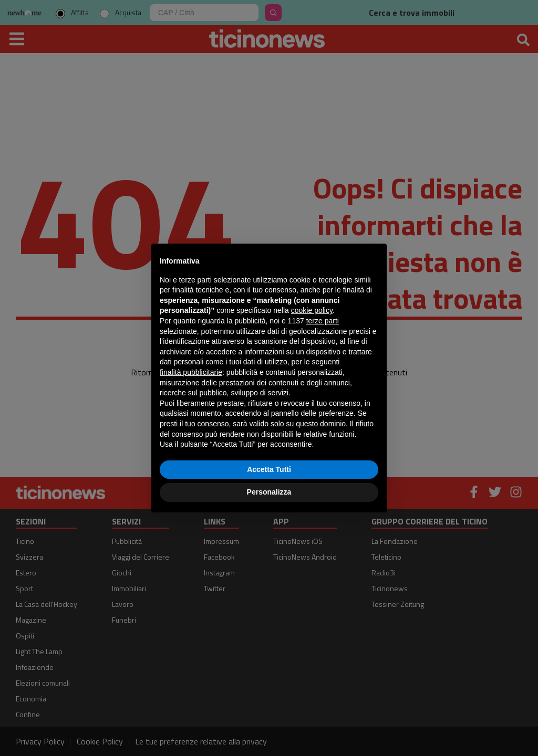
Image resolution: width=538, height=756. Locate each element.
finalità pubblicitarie (191, 372)
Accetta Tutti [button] (269, 469)
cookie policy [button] (312, 310)
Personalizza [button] (269, 492)
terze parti (323, 321)
